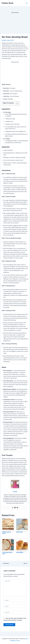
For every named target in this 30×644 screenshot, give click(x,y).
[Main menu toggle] (27, 3)
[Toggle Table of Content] (16, 103)
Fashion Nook (7, 3)
